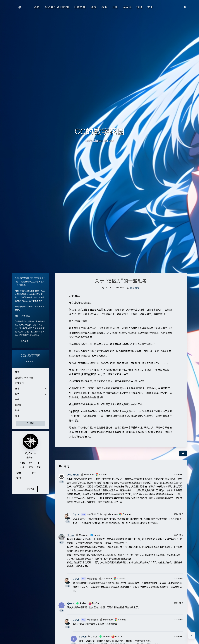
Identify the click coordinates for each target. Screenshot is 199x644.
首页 (17, 372)
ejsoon (71, 603)
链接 (17, 410)
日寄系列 (19, 383)
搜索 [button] (30, 423)
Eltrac (70, 535)
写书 (17, 394)
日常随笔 (135, 288)
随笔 (17, 389)
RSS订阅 (30, 489)
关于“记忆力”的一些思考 (121, 281)
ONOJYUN (73, 475)
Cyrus (76, 514)
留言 (19, 473)
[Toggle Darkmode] (192, 635)
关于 (17, 416)
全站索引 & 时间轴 (24, 378)
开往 (17, 399)
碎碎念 (18, 405)
